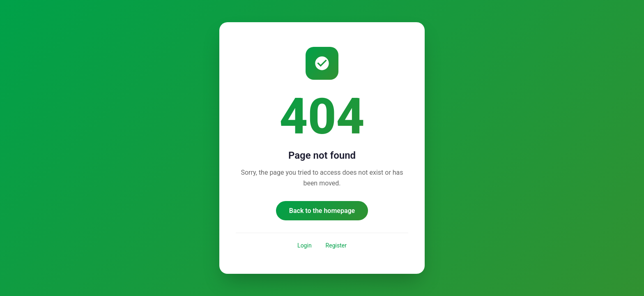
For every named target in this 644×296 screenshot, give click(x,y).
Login (305, 245)
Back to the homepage (322, 211)
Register (336, 245)
